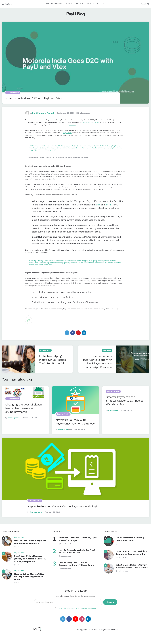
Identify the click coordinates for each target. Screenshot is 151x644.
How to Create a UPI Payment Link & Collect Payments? (30, 542)
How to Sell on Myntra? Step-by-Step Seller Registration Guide (30, 577)
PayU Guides (19, 537)
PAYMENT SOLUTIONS (75, 4)
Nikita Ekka (113, 410)
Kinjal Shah (63, 429)
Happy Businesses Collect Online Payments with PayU (63, 506)
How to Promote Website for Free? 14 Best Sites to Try (77, 551)
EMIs (98, 205)
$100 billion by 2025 (91, 122)
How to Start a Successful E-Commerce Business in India (131, 553)
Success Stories (13, 93)
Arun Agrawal (14, 418)
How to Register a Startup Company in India (130, 539)
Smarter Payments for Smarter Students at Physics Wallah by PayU (125, 401)
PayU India (67, 133)
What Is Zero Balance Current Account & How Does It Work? (132, 566)
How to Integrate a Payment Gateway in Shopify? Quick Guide (76, 564)
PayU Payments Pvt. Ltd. (43, 113)
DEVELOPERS (93, 4)
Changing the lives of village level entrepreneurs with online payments (24, 408)
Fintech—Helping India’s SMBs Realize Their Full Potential (52, 360)
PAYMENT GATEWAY (53, 4)
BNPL (108, 205)
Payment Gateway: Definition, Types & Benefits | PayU (78, 539)
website (72, 125)
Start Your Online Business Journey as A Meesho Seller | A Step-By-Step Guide (30, 559)
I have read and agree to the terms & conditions (77, 608)
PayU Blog (75, 14)
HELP (104, 4)
